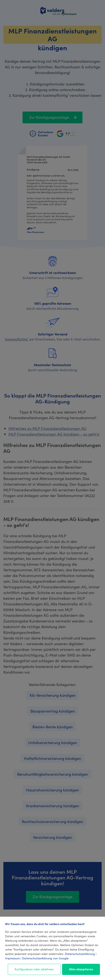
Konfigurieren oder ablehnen (34, 969)
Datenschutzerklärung (80, 954)
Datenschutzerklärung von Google (45, 958)
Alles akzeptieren (81, 969)
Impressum (12, 958)
